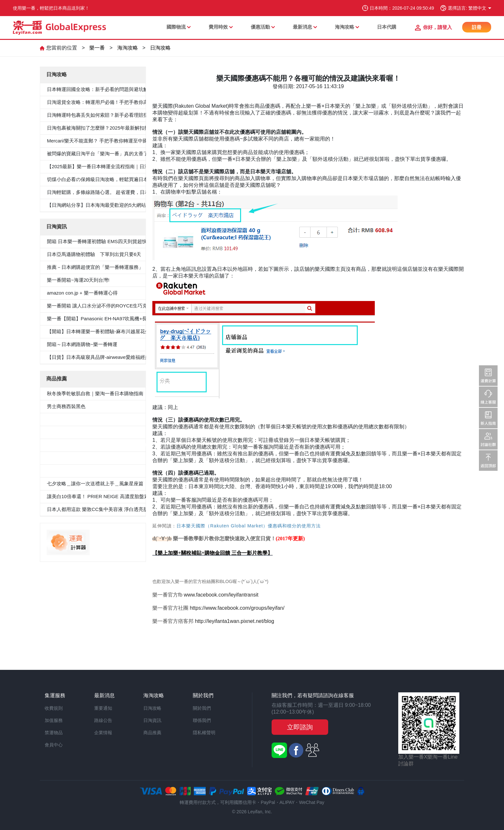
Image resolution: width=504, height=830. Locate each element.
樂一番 (97, 48)
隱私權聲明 (204, 733)
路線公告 (103, 720)
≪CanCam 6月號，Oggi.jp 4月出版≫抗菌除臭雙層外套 (107, 445)
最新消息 (302, 27)
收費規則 (54, 708)
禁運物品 (54, 733)
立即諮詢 (300, 727)
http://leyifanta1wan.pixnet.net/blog (235, 621)
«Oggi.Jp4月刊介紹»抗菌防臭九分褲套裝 (91, 471)
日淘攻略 (160, 48)
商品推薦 (152, 733)
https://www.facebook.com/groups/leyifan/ (237, 608)
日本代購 (387, 27)
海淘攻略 (345, 27)
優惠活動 (260, 27)
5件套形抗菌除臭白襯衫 (72, 419)
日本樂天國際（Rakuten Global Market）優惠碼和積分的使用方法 (249, 526)
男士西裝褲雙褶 (64, 432)
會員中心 (54, 745)
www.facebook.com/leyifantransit (222, 595)
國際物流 (176, 27)
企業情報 (103, 733)
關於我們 (202, 708)
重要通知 (103, 708)
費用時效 (218, 27)
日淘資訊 (152, 720)
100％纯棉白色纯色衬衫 (73, 458)
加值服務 (54, 720)
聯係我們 (202, 720)
